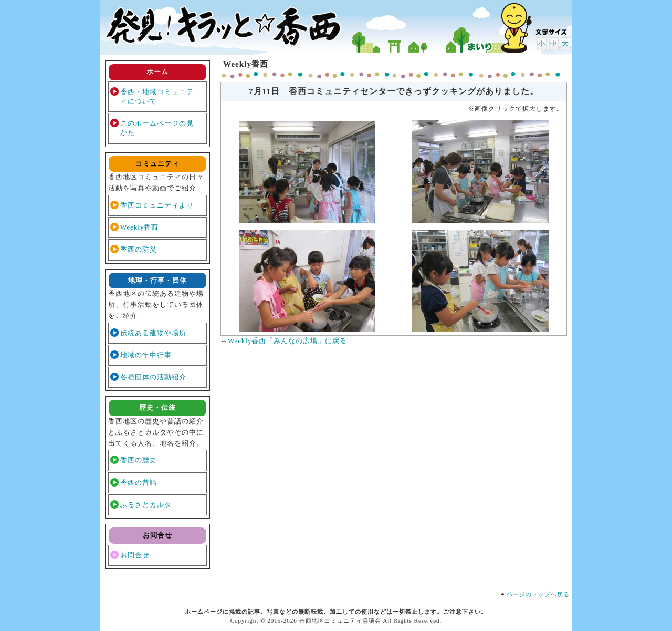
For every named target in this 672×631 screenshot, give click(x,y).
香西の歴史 (139, 460)
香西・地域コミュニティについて (157, 96)
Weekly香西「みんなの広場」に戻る (287, 341)
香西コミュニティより (157, 205)
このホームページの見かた (157, 128)
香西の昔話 (139, 483)
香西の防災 (139, 249)
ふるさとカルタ (146, 505)
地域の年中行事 (146, 355)
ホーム (157, 72)
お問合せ (135, 555)
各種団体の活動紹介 (153, 377)
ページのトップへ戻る (538, 594)
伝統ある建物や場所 (153, 333)
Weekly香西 (139, 227)
